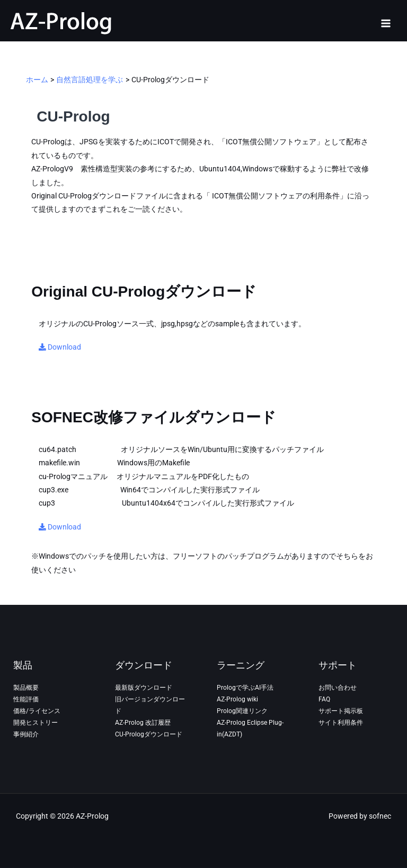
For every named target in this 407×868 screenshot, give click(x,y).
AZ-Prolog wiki (237, 699)
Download (60, 347)
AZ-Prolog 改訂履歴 (143, 723)
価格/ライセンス (37, 711)
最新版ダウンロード (144, 688)
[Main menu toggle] (386, 23)
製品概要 (26, 688)
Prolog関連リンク (242, 711)
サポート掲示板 (341, 711)
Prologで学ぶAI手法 (245, 688)
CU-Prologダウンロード (149, 734)
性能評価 (26, 699)
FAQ (324, 699)
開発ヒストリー (36, 723)
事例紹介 (26, 734)
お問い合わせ (338, 688)
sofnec (380, 816)
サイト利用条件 (341, 723)
